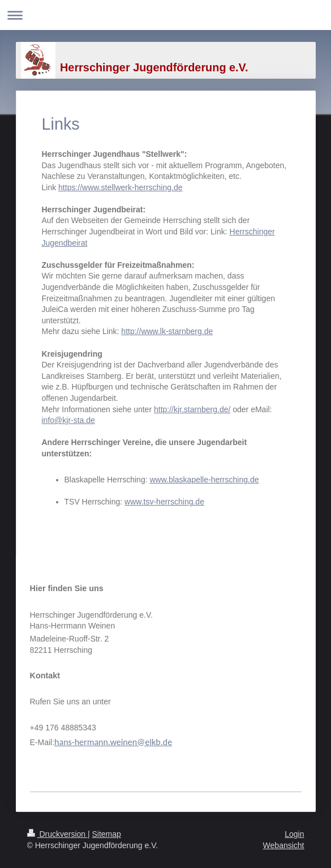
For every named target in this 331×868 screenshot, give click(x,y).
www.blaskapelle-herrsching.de (204, 480)
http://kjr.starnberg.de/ (192, 409)
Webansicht (284, 845)
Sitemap (107, 834)
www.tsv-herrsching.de (164, 502)
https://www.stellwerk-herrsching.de (120, 187)
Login (294, 834)
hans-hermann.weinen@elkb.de (113, 742)
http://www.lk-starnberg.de (167, 331)
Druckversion (57, 834)
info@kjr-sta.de (68, 420)
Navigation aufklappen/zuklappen (165, 15)
